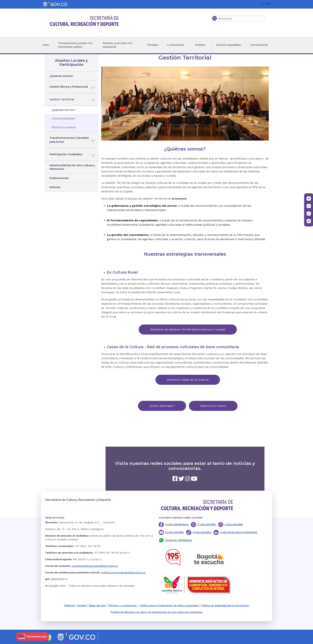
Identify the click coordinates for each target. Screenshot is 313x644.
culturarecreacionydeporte (239, 532)
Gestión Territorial (62, 99)
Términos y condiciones (122, 605)
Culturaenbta (202, 532)
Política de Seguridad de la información (225, 605)
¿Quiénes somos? (61, 76)
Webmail (69, 605)
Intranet (82, 605)
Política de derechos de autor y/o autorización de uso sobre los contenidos (157, 612)
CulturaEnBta (175, 532)
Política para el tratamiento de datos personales (169, 605)
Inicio (46, 45)
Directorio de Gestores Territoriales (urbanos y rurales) (188, 329)
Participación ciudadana (66, 154)
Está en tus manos (64, 127)
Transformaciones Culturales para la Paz (69, 140)
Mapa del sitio (97, 605)
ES (268, 3)
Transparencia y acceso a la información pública (75, 45)
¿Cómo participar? (64, 119)
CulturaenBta (207, 524)
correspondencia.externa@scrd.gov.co (95, 566)
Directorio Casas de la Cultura (188, 380)
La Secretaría (176, 45)
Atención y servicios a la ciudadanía (117, 45)
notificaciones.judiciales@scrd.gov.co (123, 572)
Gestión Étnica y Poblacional (69, 87)
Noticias (200, 45)
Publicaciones (59, 178)
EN (264, 3)
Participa (153, 45)
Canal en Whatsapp (178, 540)
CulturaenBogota (177, 524)
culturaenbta (234, 524)
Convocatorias (259, 45)
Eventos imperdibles (229, 45)
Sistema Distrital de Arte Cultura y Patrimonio (72, 167)
